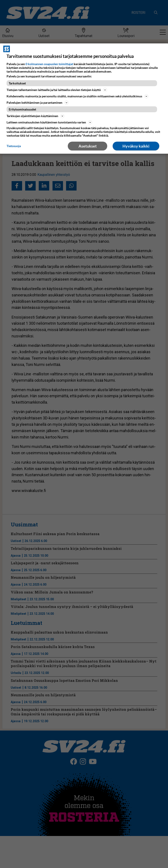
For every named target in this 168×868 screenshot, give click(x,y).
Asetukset (88, 146)
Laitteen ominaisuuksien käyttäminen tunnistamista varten (49, 122)
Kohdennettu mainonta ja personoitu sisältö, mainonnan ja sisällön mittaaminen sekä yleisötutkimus (77, 96)
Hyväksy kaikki (136, 146)
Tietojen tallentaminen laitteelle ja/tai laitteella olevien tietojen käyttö (57, 90)
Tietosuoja (14, 146)
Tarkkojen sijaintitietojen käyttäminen (35, 116)
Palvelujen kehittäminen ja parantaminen (38, 103)
